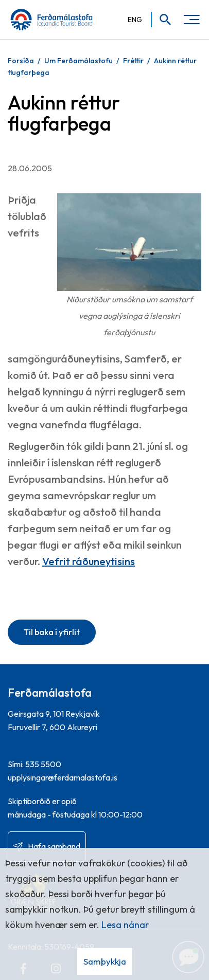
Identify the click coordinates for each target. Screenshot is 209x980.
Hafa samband (54, 846)
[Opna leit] (162, 20)
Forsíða (21, 61)
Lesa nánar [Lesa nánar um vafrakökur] (125, 925)
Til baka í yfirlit (52, 632)
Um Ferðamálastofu (79, 61)
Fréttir (133, 61)
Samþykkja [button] (105, 961)
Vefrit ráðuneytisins (89, 561)
